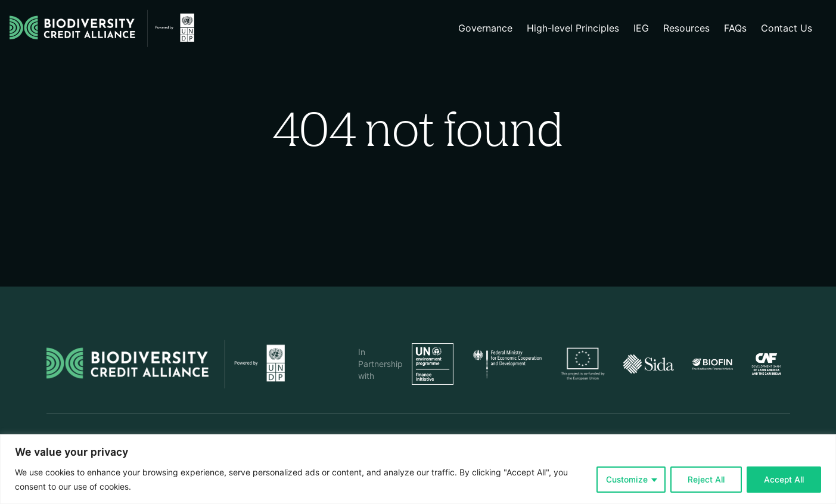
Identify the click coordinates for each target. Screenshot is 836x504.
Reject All (706, 480)
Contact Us (787, 28)
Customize (627, 480)
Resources (686, 28)
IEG (641, 28)
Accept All (784, 480)
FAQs (735, 28)
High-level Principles (573, 28)
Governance (485, 28)
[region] (418, 469)
